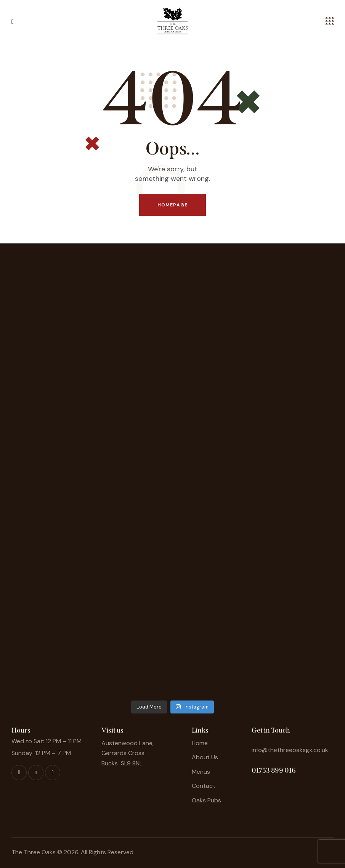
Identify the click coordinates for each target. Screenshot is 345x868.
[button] (13, 21)
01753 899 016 (274, 770)
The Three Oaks (34, 852)
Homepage (172, 205)
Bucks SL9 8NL (122, 763)
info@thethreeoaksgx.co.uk (290, 750)
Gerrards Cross (123, 753)
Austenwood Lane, (128, 743)
